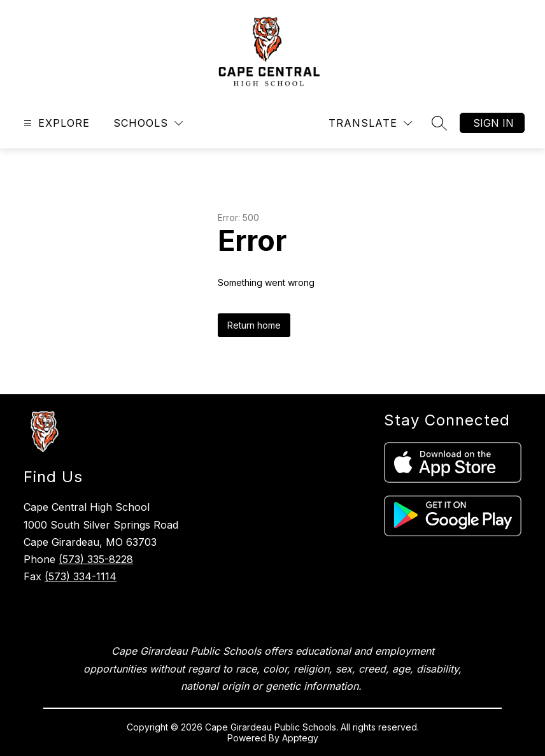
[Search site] (439, 123)
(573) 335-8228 (96, 559)
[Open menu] (55, 123)
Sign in (493, 123)
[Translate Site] (370, 123)
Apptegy (300, 738)
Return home (254, 325)
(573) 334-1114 (81, 576)
